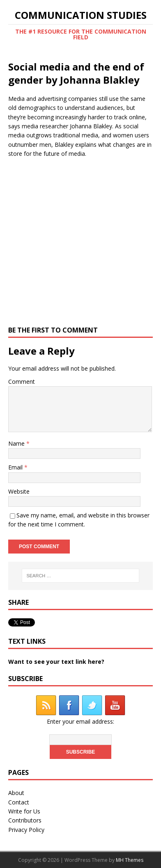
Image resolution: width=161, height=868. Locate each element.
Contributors (25, 820)
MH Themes (130, 860)
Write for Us (24, 811)
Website (19, 491)
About (16, 793)
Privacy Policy (26, 830)
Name (17, 443)
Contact (19, 802)
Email (16, 467)
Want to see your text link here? (56, 662)
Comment (22, 382)
